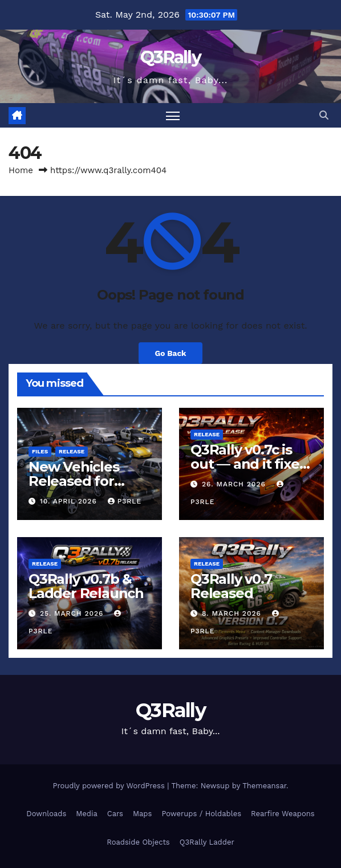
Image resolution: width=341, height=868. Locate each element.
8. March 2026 (233, 613)
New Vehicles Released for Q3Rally (74, 481)
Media (86, 814)
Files (40, 451)
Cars (115, 814)
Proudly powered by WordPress (110, 786)
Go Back (170, 353)
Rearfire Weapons (283, 814)
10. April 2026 (70, 501)
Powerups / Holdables (201, 814)
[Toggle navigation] (173, 115)
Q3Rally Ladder (207, 842)
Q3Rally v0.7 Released (231, 586)
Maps (142, 814)
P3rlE (125, 501)
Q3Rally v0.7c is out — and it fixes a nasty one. (248, 464)
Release (72, 451)
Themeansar (264, 786)
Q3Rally (170, 57)
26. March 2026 (235, 484)
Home (21, 170)
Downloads (46, 814)
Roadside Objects (138, 842)
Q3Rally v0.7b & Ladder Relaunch (86, 586)
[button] (324, 115)
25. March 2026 (73, 613)
